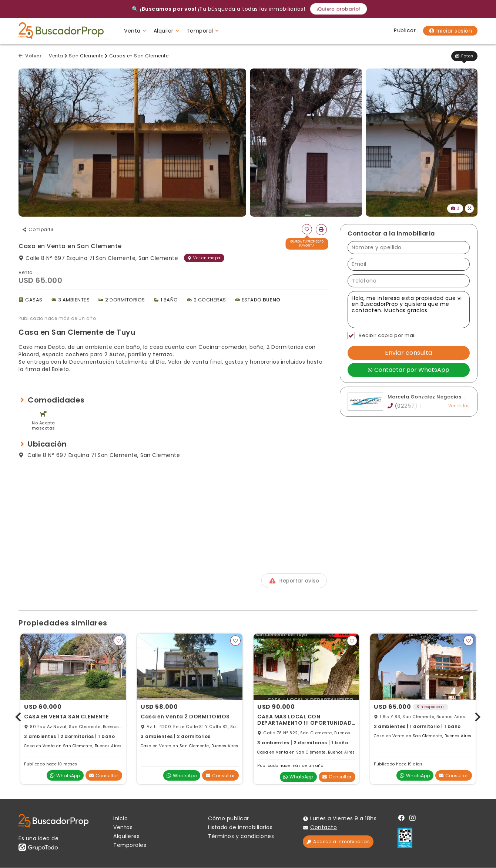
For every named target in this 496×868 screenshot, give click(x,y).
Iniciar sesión (450, 31)
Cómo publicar (229, 819)
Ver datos (459, 406)
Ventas (123, 828)
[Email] (409, 264)
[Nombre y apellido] (409, 248)
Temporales (130, 845)
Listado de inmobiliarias (240, 828)
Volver (30, 56)
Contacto (324, 828)
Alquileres (126, 837)
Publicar (405, 30)
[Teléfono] (409, 281)
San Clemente (86, 56)
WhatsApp (65, 776)
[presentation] (18, 716)
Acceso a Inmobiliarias (338, 842)
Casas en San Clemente (139, 56)
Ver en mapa (204, 258)
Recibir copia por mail (382, 335)
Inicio (120, 819)
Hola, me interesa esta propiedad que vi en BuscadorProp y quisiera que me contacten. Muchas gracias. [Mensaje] (409, 310)
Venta (56, 56)
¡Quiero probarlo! (339, 9)
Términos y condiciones (241, 837)
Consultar (104, 776)
